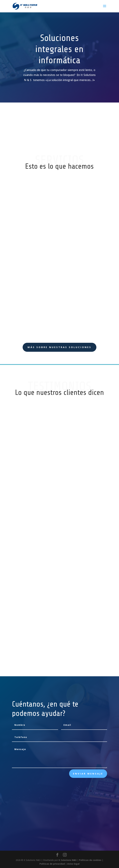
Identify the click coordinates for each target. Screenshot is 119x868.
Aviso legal (73, 864)
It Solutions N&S (68, 860)
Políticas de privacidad (52, 864)
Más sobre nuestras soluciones (59, 347)
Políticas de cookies (90, 860)
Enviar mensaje (88, 774)
